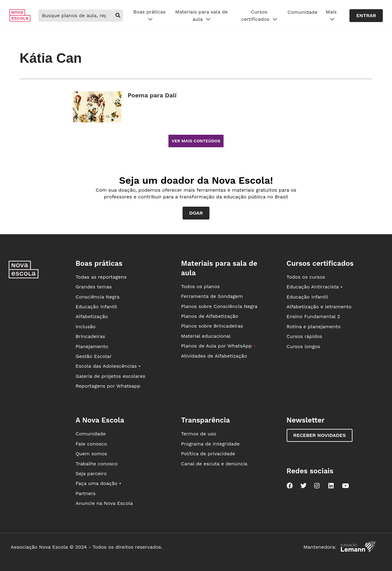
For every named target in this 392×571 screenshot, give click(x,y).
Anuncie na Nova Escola (104, 503)
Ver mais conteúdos (196, 141)
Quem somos (91, 454)
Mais (331, 16)
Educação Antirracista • (315, 287)
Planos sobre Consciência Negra (219, 306)
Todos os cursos (306, 277)
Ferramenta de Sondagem (212, 296)
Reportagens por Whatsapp (108, 386)
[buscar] (118, 16)
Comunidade (302, 12)
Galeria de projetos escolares (111, 376)
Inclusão (86, 327)
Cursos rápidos (305, 336)
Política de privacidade (208, 454)
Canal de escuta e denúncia (214, 464)
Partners (86, 493)
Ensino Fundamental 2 (313, 316)
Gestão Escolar (94, 356)
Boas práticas (149, 16)
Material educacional (206, 336)
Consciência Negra (98, 297)
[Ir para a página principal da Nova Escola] (20, 20)
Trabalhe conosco (97, 464)
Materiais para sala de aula (202, 16)
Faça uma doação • (98, 483)
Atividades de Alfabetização (214, 356)
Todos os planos (200, 286)
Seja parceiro (91, 473)
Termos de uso (199, 434)
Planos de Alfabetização (210, 316)
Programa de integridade (210, 444)
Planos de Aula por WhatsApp (218, 346)
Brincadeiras (90, 336)
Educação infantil (96, 307)
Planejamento (92, 346)
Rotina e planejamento (314, 327)
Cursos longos (303, 346)
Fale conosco (91, 444)
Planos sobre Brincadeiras (212, 326)
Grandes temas (94, 287)
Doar (196, 213)
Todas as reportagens (101, 277)
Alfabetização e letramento (319, 307)
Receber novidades (320, 435)
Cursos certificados (259, 16)
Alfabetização (92, 316)
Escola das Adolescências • (108, 366)
